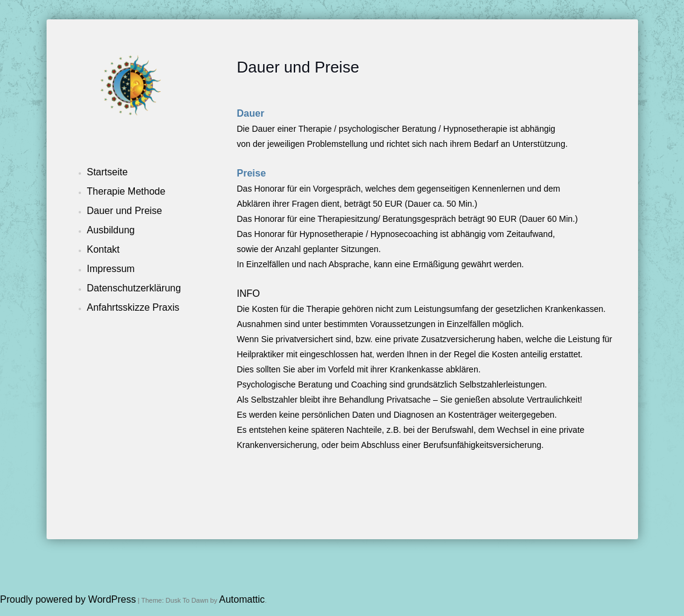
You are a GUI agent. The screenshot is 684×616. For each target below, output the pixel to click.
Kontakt (103, 249)
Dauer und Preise (125, 211)
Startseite (108, 172)
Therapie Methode (126, 191)
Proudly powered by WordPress (68, 599)
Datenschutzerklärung (134, 288)
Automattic (242, 599)
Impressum (111, 269)
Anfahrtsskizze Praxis (133, 307)
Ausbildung (111, 230)
